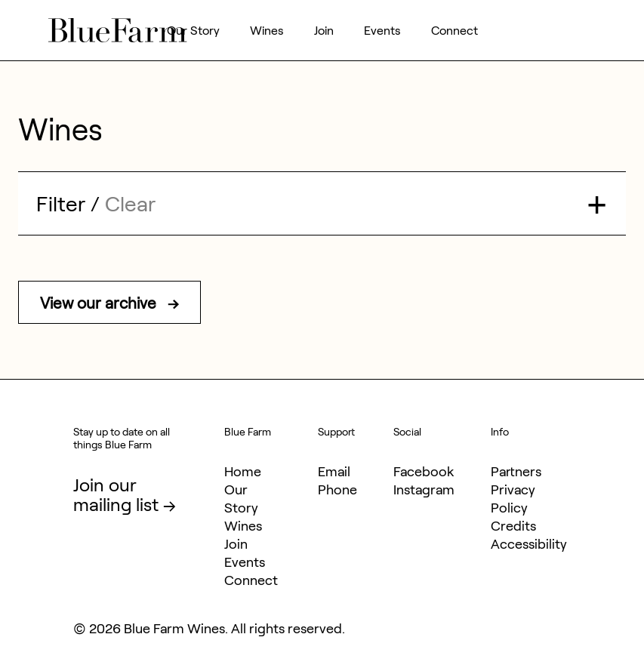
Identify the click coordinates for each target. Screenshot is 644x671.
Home (243, 471)
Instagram (424, 489)
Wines (267, 30)
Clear (130, 203)
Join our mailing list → (125, 494)
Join (324, 30)
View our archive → (109, 302)
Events (382, 30)
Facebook (424, 471)
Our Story (193, 30)
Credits (513, 525)
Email (334, 471)
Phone (337, 489)
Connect (454, 30)
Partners (516, 471)
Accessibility (529, 543)
